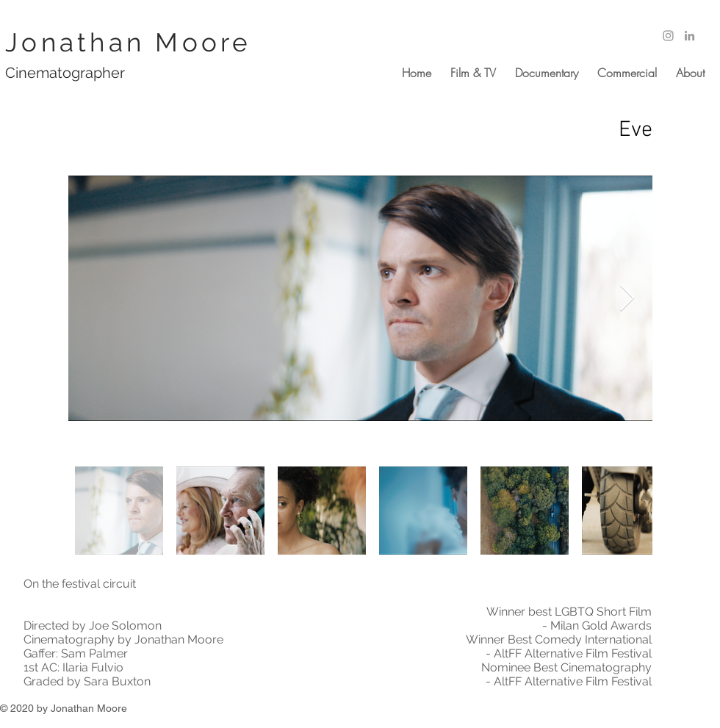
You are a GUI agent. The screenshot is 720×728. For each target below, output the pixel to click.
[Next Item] (627, 299)
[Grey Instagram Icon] (668, 36)
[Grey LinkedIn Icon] (690, 36)
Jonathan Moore (129, 42)
